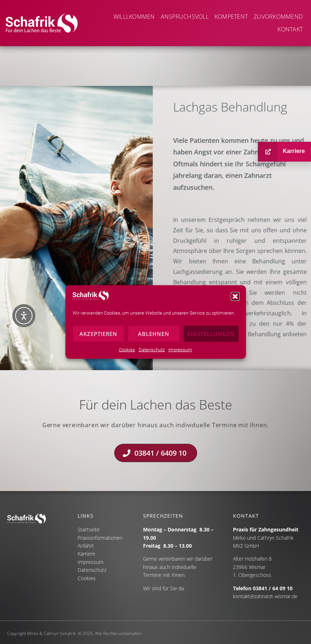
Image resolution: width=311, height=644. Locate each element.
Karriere (87, 554)
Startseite (89, 529)
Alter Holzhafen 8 (252, 559)
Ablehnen (154, 337)
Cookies (127, 353)
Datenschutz (152, 353)
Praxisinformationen (100, 538)
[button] (235, 300)
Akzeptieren (98, 337)
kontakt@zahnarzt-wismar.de (265, 596)
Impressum (180, 353)
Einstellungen (211, 337)
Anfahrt (86, 546)
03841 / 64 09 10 (273, 588)
